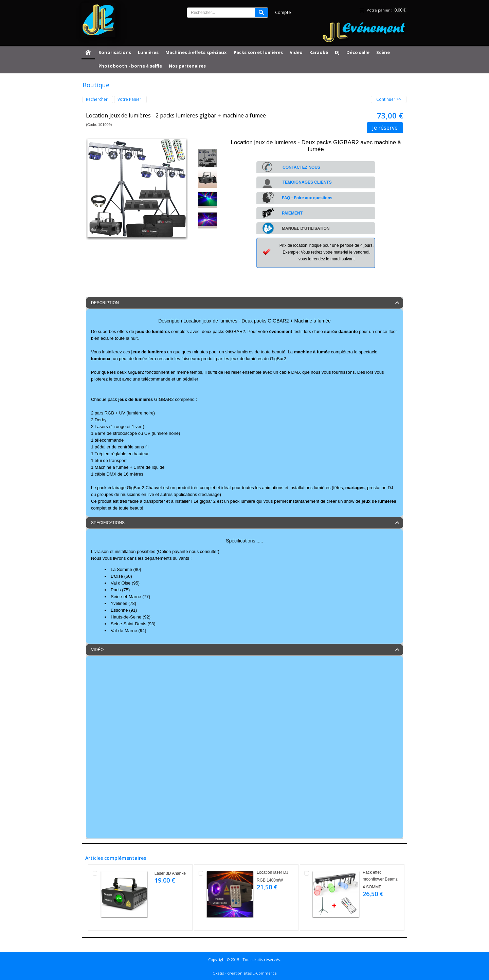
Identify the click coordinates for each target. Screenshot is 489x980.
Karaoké (319, 52)
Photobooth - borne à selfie (130, 66)
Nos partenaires (187, 66)
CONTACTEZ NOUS (301, 167)
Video (296, 52)
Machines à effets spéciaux (196, 52)
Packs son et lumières (258, 52)
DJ (337, 52)
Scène (383, 52)
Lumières (148, 52)
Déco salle (358, 52)
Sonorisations (115, 52)
